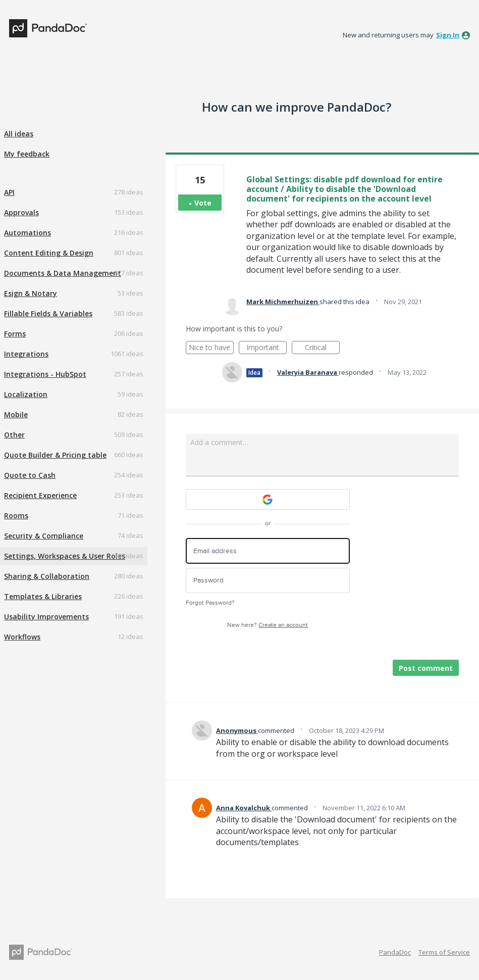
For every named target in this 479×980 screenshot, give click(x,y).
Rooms (16, 516)
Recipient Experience (40, 495)
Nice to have (211, 348)
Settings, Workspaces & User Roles (65, 556)
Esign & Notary (31, 293)
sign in (448, 35)
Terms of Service (444, 952)
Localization (26, 394)
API (9, 192)
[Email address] (268, 551)
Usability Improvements (46, 617)
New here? (268, 625)
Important (267, 348)
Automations (28, 233)
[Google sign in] (268, 499)
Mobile (16, 414)
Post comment (426, 668)
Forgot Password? (210, 603)
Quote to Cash (30, 475)
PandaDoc (395, 952)
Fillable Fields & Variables (48, 313)
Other (14, 435)
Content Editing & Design (49, 253)
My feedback (27, 154)
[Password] (268, 581)
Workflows (22, 637)
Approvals (21, 212)
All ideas (19, 134)
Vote (203, 203)
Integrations (26, 354)
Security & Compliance (44, 536)
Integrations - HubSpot (45, 374)
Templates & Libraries (43, 596)
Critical (322, 348)
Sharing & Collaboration (47, 576)
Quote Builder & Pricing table (55, 455)
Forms (15, 334)
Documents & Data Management (63, 273)
